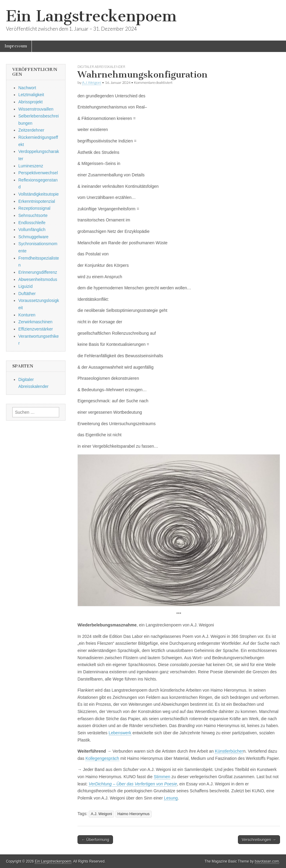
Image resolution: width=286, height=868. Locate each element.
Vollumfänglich (32, 230)
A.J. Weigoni (92, 82)
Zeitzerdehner (31, 130)
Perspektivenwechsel (38, 173)
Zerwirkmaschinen (35, 322)
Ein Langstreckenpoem (91, 16)
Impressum (16, 46)
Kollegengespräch (102, 758)
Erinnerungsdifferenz (38, 272)
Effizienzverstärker (36, 329)
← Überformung (95, 840)
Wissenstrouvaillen (36, 109)
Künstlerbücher (229, 751)
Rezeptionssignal (34, 208)
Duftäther (27, 294)
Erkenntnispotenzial (37, 201)
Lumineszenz (31, 166)
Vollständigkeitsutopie (39, 194)
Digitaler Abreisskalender (101, 67)
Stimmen (162, 777)
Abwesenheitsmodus (38, 279)
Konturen (27, 315)
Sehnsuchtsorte (33, 215)
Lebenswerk (120, 733)
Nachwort (27, 88)
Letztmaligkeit (31, 95)
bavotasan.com (267, 861)
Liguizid (25, 286)
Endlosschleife (32, 223)
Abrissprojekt (30, 102)
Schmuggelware (33, 237)
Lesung (171, 798)
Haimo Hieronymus (134, 814)
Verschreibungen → (259, 840)
